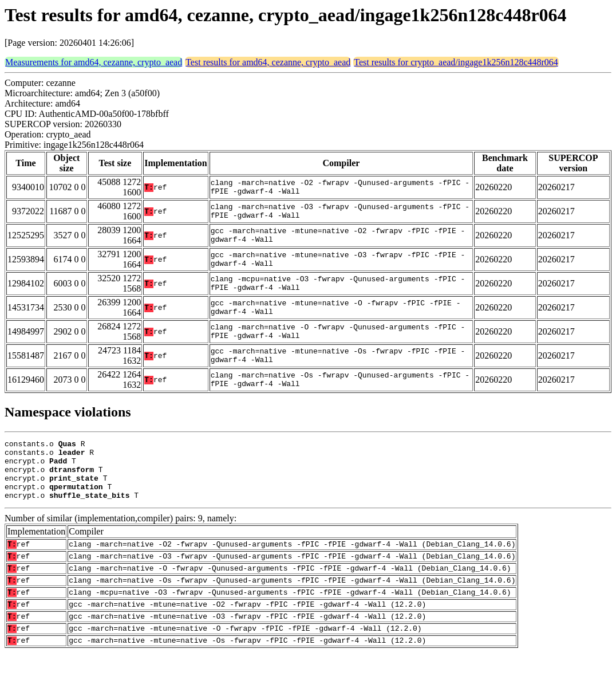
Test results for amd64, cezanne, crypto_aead (268, 62)
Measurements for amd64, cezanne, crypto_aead (94, 62)
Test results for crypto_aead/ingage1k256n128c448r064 (456, 62)
